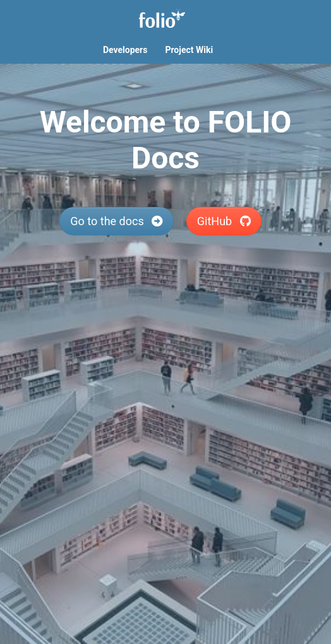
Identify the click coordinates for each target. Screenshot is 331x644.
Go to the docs (117, 221)
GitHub (224, 221)
